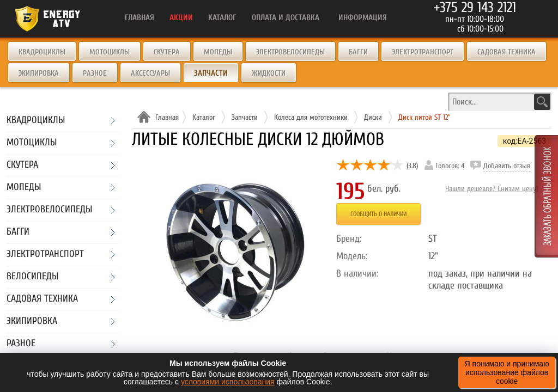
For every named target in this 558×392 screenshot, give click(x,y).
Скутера (167, 52)
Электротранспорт (423, 52)
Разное (95, 73)
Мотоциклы (110, 52)
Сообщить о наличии (378, 214)
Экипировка (39, 73)
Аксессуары (150, 73)
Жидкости (269, 73)
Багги (358, 52)
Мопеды (218, 52)
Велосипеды (32, 277)
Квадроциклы (42, 52)
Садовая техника (507, 52)
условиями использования (228, 382)
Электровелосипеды (290, 52)
